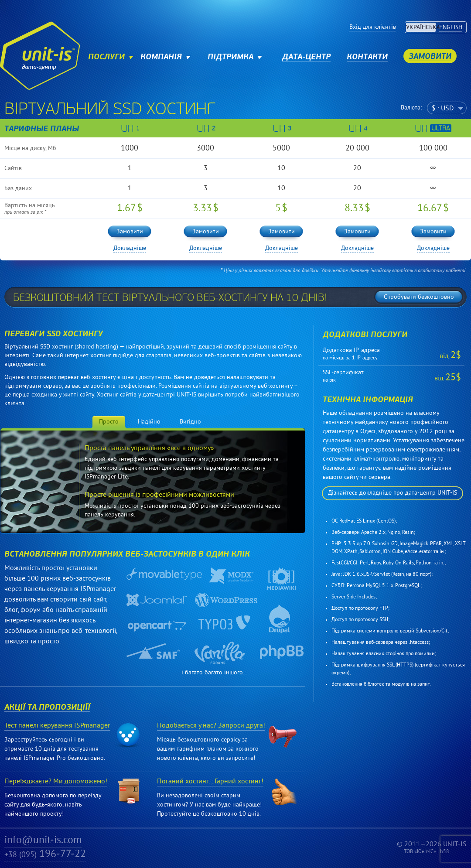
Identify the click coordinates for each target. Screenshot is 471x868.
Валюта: (411, 108)
